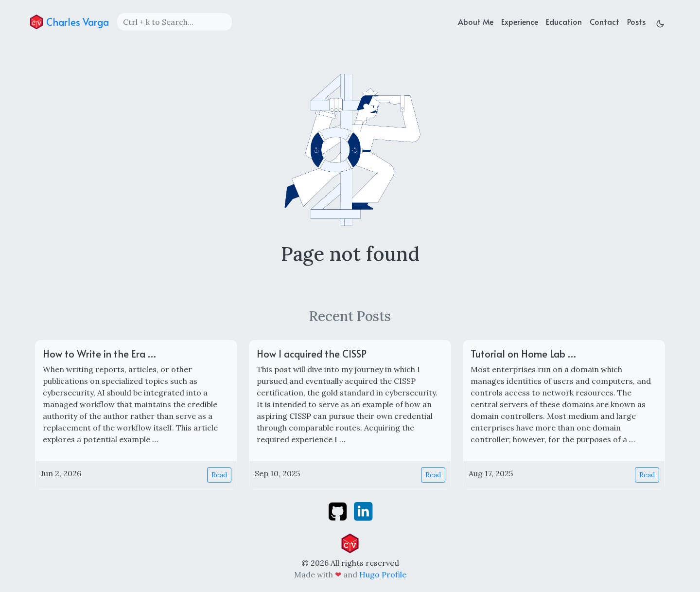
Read (219, 475)
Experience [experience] (520, 21)
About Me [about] (476, 21)
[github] (339, 510)
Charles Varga (69, 22)
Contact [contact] (604, 21)
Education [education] (564, 21)
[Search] (175, 22)
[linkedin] (363, 510)
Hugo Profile (383, 574)
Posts (636, 21)
